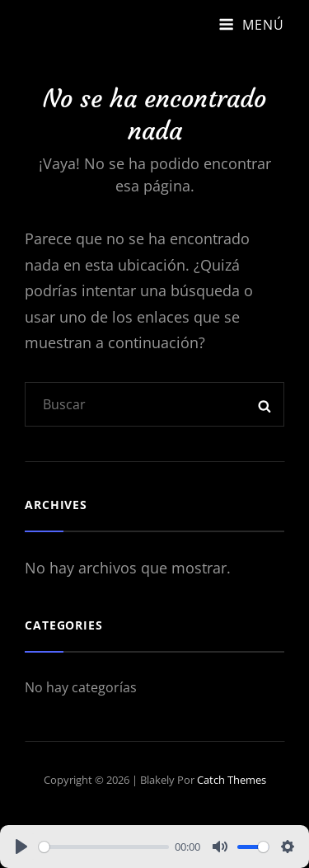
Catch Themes (232, 780)
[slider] (104, 847)
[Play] (21, 847)
